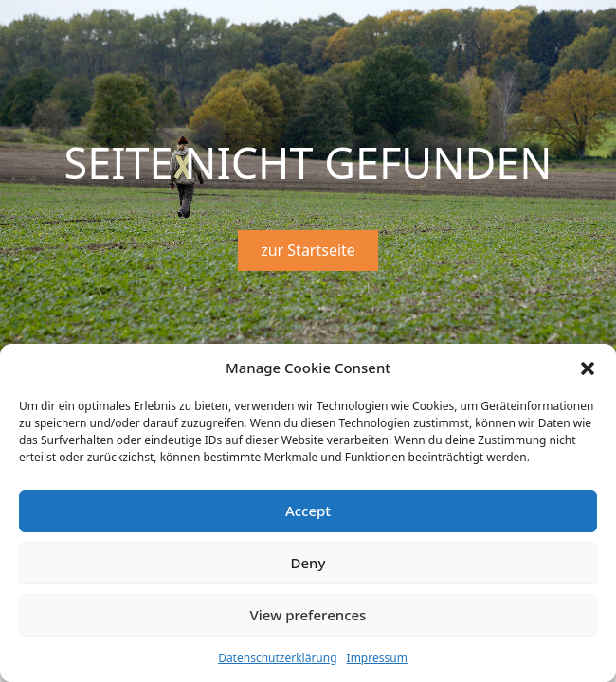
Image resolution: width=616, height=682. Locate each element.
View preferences (308, 615)
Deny (308, 563)
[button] (588, 368)
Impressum (377, 658)
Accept (308, 511)
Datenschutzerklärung (277, 658)
